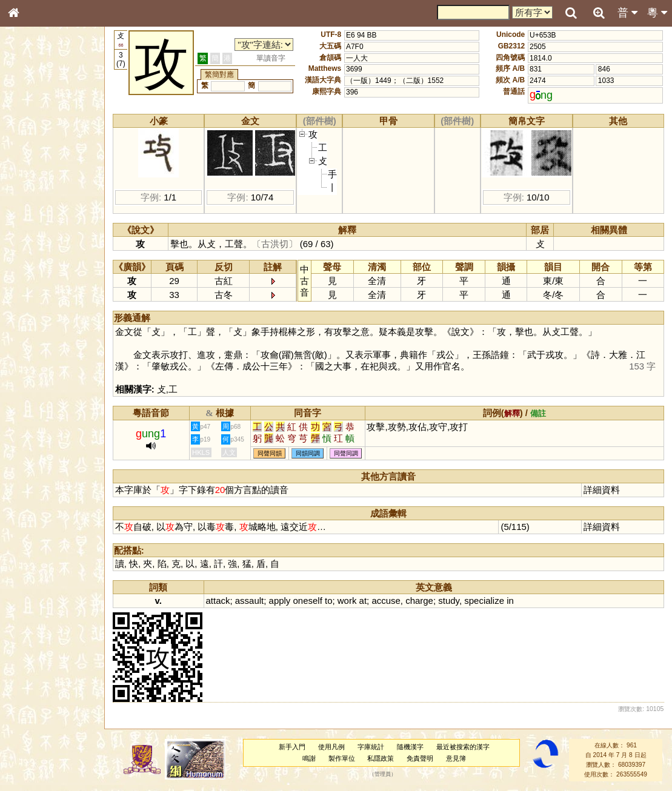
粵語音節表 (33, 241)
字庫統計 (371, 747)
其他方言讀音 (37, 348)
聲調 (58, 325)
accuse (386, 601)
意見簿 (456, 758)
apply (280, 601)
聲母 (24, 325)
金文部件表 (33, 197)
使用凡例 (331, 747)
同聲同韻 (270, 453)
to (328, 601)
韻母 (41, 325)
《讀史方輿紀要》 (44, 392)
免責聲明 (420, 758)
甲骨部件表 (33, 185)
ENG (53, 134)
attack (218, 601)
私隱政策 (381, 758)
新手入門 (292, 747)
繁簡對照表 (33, 415)
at (363, 601)
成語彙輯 (30, 403)
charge (419, 601)
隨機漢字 (410, 747)
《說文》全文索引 (44, 380)
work (347, 601)
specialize (484, 601)
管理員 (383, 775)
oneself (308, 601)
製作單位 (342, 758)
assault (249, 601)
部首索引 (30, 162)
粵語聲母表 (33, 253)
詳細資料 (602, 490)
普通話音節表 (37, 336)
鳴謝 (309, 758)
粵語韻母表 (33, 265)
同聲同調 (346, 453)
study (449, 601)
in (510, 601)
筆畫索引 (30, 174)
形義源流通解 (37, 209)
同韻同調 (308, 453)
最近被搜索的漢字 (463, 747)
